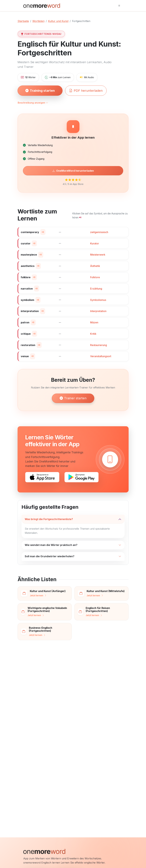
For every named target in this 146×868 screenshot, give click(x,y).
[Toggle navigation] (119, 6)
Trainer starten (73, 398)
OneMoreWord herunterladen (73, 171)
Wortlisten (38, 21)
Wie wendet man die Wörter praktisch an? (51, 545)
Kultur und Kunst (58, 21)
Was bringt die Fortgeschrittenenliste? (49, 519)
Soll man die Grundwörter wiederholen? (50, 556)
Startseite (23, 21)
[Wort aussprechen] (43, 232)
